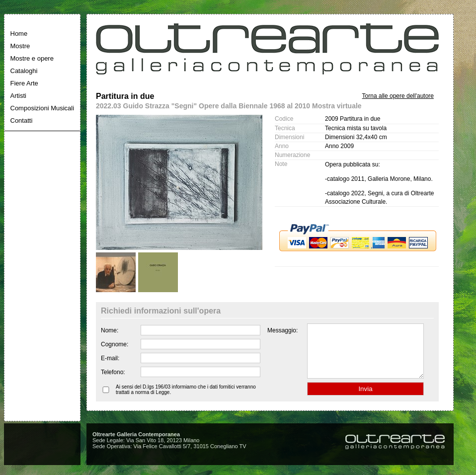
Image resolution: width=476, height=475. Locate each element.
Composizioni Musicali (42, 108)
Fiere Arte (24, 83)
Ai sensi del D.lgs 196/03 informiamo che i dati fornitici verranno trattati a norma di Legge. (186, 400)
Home (19, 34)
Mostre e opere (32, 58)
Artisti (19, 96)
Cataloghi (24, 71)
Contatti (22, 120)
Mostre (20, 46)
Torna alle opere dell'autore (398, 96)
